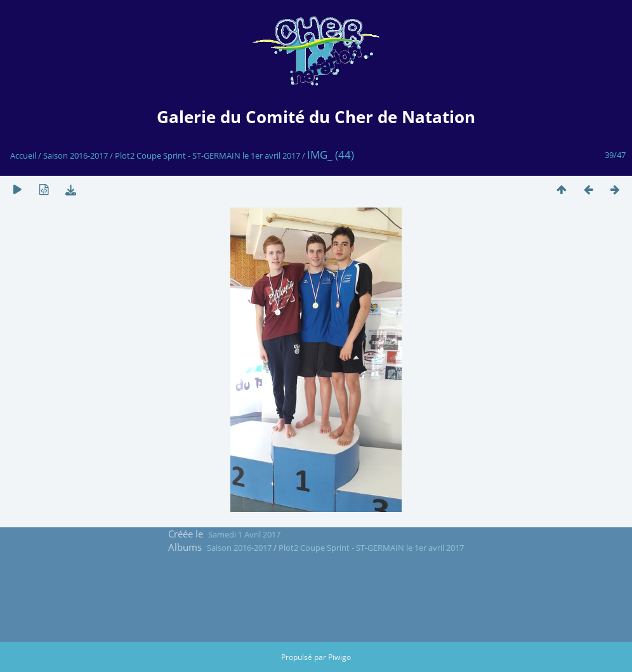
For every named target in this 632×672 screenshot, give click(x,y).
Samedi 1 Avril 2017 (244, 534)
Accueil (23, 155)
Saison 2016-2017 (76, 155)
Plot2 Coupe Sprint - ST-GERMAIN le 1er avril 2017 (207, 155)
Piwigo (339, 657)
